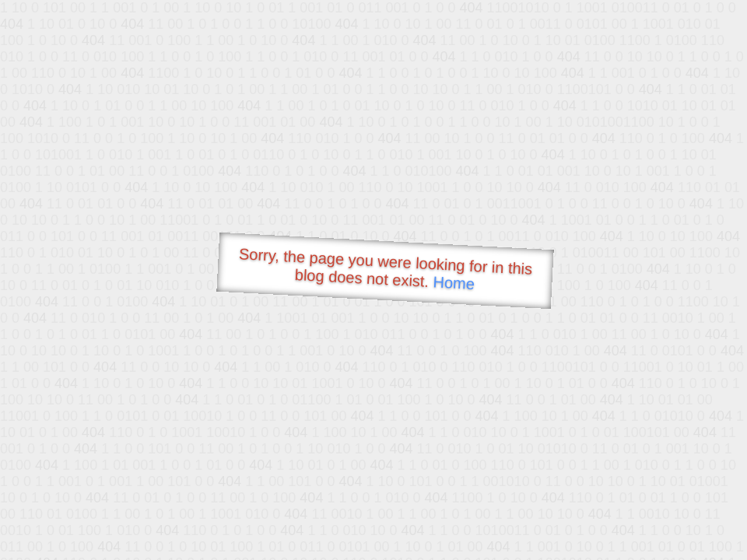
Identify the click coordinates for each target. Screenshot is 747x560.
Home (454, 283)
